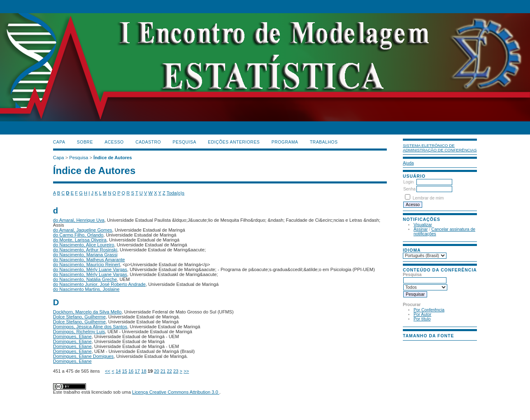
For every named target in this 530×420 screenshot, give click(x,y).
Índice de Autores (113, 158)
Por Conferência (429, 310)
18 (144, 371)
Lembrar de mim (428, 198)
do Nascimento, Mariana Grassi (85, 255)
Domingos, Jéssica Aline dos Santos (90, 327)
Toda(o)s (176, 193)
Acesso (114, 142)
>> (186, 371)
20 (156, 371)
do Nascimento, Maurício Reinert (87, 265)
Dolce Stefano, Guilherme (79, 317)
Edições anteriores (234, 142)
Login (408, 182)
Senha (409, 189)
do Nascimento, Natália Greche (85, 279)
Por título (422, 319)
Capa (59, 142)
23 (176, 371)
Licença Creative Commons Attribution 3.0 (176, 392)
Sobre (85, 142)
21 (163, 371)
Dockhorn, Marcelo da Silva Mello (87, 312)
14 (118, 371)
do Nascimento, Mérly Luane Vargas (90, 269)
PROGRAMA (285, 142)
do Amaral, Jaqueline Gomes (83, 230)
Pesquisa (185, 142)
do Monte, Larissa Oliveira (80, 240)
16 (131, 371)
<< (108, 371)
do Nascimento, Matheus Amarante (89, 260)
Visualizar (423, 225)
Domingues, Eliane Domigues (83, 356)
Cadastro (148, 142)
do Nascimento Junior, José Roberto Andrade (99, 284)
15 (124, 371)
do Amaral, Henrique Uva (79, 220)
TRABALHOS (324, 142)
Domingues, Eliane (72, 336)
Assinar (421, 229)
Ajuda (408, 163)
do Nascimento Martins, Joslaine (86, 289)
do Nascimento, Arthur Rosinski (85, 250)
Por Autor (422, 314)
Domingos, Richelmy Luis (79, 332)
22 (169, 371)
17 (137, 371)
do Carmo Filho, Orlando (78, 235)
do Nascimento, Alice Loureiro (84, 245)
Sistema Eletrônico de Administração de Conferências (440, 148)
